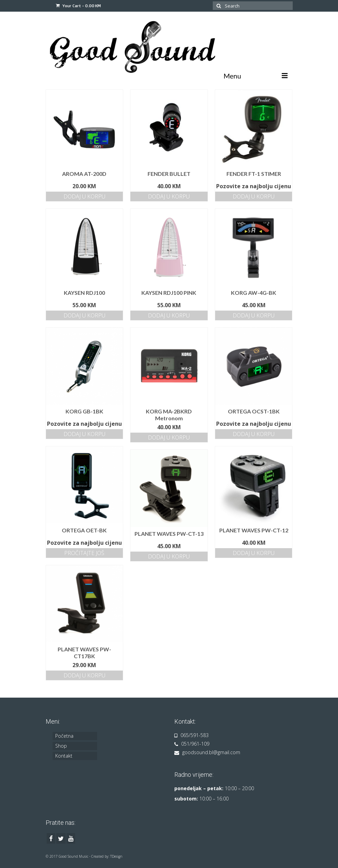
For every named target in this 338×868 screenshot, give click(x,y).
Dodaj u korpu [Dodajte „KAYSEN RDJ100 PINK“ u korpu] (169, 315)
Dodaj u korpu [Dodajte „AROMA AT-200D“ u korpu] (84, 196)
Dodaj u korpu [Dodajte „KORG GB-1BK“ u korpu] (84, 434)
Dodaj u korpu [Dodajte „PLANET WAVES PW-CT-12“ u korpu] (254, 553)
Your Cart (78, 6)
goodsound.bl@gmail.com (207, 752)
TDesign (116, 856)
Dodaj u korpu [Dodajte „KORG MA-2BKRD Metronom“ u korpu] (169, 437)
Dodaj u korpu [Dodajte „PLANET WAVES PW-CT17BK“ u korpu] (84, 675)
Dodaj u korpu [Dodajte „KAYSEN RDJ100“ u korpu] (84, 315)
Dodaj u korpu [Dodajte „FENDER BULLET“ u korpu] (169, 196)
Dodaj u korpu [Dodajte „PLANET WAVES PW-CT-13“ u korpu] (169, 556)
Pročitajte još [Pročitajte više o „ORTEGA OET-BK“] (84, 553)
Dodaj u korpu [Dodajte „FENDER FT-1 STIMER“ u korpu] (254, 196)
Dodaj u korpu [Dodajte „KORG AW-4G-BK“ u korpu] (254, 315)
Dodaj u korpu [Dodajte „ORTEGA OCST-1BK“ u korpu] (254, 434)
